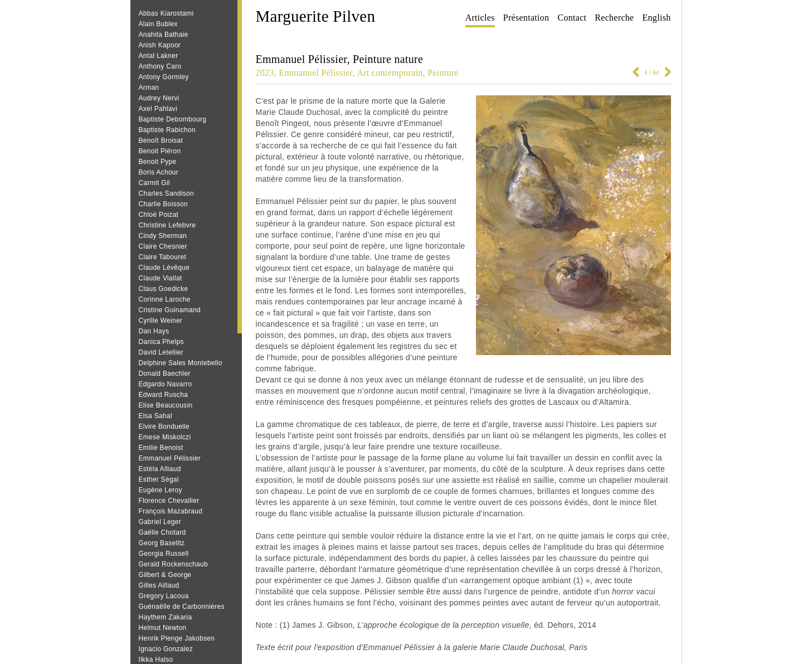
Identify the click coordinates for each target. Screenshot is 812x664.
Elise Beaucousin (166, 405)
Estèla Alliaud (160, 469)
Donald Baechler (165, 374)
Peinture (443, 73)
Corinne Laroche (165, 299)
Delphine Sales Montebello (181, 363)
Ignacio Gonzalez (166, 649)
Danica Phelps (161, 342)
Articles (480, 18)
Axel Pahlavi (158, 109)
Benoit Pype (158, 162)
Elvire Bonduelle (164, 426)
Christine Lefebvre (167, 225)
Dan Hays (154, 331)
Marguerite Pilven (316, 16)
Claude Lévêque (164, 268)
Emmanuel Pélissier (170, 458)
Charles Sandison (167, 193)
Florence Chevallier (169, 501)
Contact (572, 18)
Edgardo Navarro (166, 384)
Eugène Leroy (161, 490)
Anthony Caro (160, 66)
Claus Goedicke (164, 289)
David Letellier (161, 352)
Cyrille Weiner (161, 321)
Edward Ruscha (164, 395)
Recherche (614, 18)
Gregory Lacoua (164, 596)
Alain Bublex (158, 24)
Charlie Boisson (164, 204)
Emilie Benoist (161, 448)
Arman (149, 88)
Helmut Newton (163, 628)
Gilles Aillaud (159, 585)
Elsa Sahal (155, 416)
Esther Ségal (159, 479)
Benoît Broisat (161, 140)
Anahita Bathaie (164, 35)
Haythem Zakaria (166, 617)
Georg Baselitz (162, 543)
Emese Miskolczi (165, 437)
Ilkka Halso (156, 660)
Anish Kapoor (160, 45)
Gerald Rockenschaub (173, 564)
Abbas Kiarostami (166, 13)
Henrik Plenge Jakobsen (177, 638)
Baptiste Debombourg (173, 119)
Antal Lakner (159, 56)
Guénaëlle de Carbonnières (182, 607)
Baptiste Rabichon (167, 130)
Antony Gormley (164, 77)
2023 (265, 73)
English (657, 18)
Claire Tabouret (163, 257)
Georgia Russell (164, 554)
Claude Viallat (161, 278)
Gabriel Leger (160, 522)
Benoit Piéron (160, 151)
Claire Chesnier (163, 246)
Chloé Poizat (159, 215)
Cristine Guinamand (170, 310)
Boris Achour (159, 172)
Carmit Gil (154, 183)
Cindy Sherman (163, 236)
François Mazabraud (171, 511)
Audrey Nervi (159, 98)
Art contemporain (390, 73)
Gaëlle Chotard (162, 532)
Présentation (526, 18)
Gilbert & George (165, 575)
